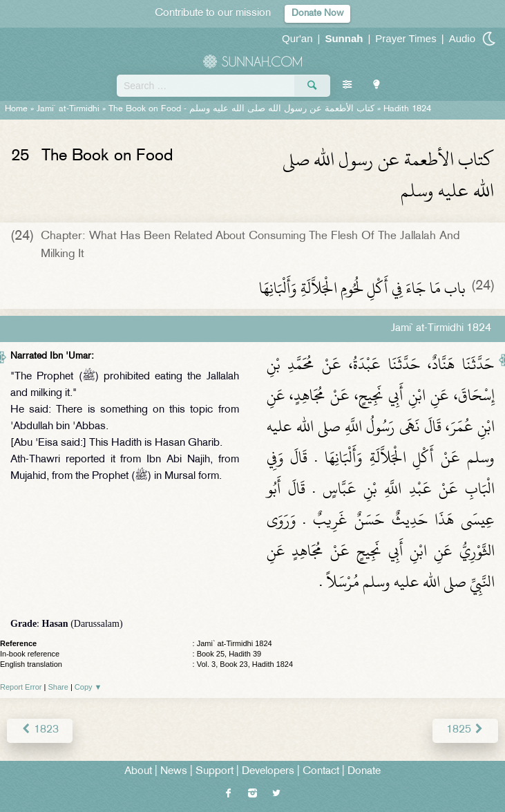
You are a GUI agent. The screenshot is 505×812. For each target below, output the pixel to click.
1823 (40, 730)
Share (58, 687)
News (174, 772)
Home (16, 109)
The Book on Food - (241, 109)
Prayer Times (406, 38)
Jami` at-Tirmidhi (68, 109)
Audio (462, 38)
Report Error (21, 687)
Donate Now (317, 13)
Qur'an (297, 38)
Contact (321, 772)
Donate (364, 772)
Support (215, 772)
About (138, 772)
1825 (465, 730)
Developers (268, 772)
